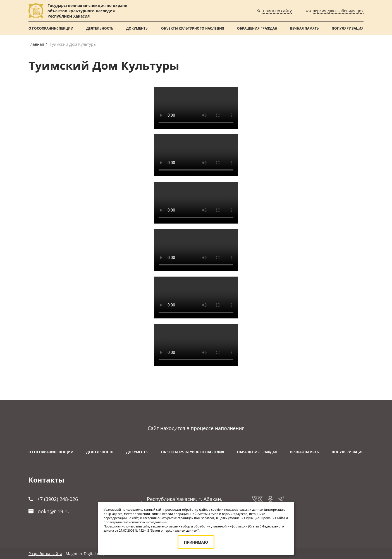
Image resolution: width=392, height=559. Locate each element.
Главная (36, 44)
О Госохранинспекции (51, 28)
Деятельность (100, 28)
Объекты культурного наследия (193, 28)
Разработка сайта (45, 554)
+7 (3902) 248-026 (53, 499)
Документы (137, 28)
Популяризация (348, 28)
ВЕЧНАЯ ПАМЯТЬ (304, 28)
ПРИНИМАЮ (196, 542)
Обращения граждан (257, 28)
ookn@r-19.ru (49, 511)
